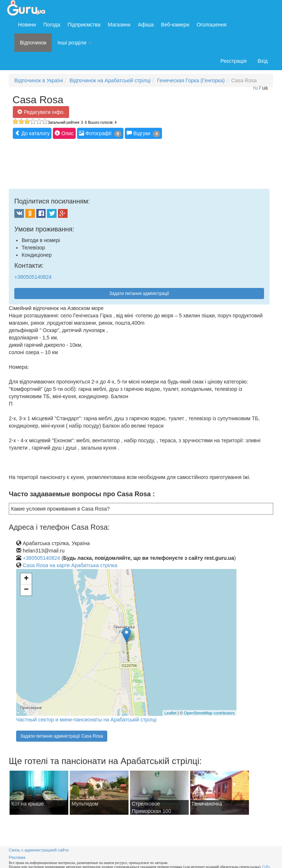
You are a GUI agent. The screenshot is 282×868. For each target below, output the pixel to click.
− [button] (26, 590)
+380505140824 (33, 277)
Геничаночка (207, 804)
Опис (64, 133)
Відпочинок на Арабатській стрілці (110, 80)
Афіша (146, 25)
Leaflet (171, 713)
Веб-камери (175, 25)
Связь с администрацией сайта (39, 850)
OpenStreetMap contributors (209, 713)
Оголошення (211, 25)
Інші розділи (74, 43)
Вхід (263, 61)
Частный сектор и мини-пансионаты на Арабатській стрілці (86, 720)
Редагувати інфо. (41, 112)
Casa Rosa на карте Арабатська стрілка (70, 565)
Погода (52, 25)
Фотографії (100, 134)
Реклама (17, 857)
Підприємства (84, 25)
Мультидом (85, 804)
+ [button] (26, 579)
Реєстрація (233, 61)
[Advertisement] (142, 163)
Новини (27, 25)
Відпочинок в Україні (39, 80)
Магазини (119, 25)
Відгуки (144, 134)
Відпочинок (33, 43)
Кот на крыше (28, 804)
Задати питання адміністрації (139, 293)
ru (255, 88)
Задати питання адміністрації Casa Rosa (62, 736)
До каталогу (32, 133)
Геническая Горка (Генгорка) (191, 80)
